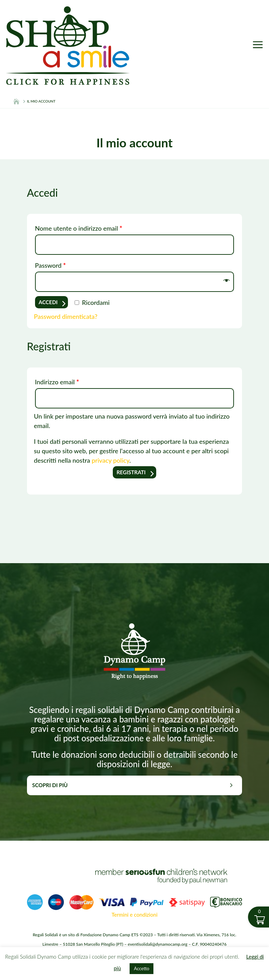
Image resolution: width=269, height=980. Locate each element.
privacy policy (111, 460)
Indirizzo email (57, 382)
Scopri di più (50, 785)
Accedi (48, 302)
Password (50, 265)
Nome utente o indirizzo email (79, 228)
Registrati (131, 472)
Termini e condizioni (134, 915)
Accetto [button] (142, 968)
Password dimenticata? (66, 316)
